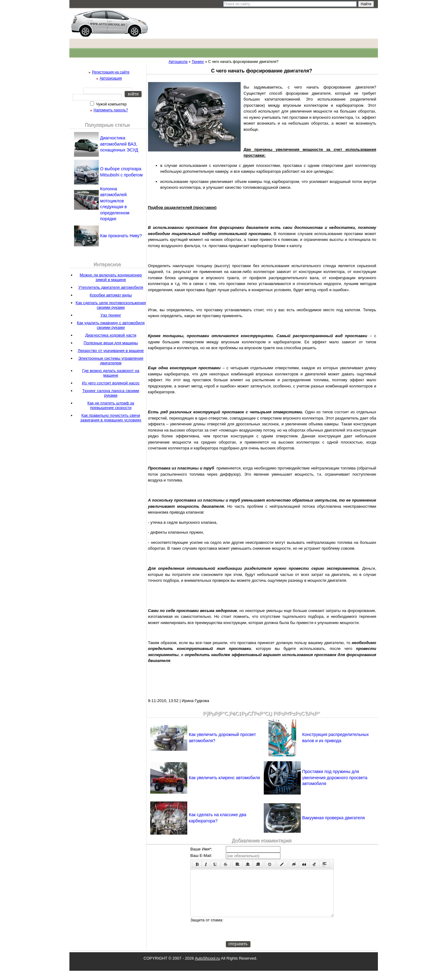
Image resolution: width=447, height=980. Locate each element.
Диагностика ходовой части (111, 335)
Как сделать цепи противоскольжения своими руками (111, 305)
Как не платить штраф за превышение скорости (111, 405)
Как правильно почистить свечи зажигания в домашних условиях (111, 418)
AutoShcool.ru (207, 968)
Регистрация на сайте (111, 72)
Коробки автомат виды (111, 295)
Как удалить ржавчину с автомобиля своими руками (111, 325)
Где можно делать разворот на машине (111, 373)
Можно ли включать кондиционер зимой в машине (111, 277)
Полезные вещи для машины (111, 343)
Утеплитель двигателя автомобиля (111, 287)
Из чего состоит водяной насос (111, 383)
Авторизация (111, 78)
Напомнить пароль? (111, 110)
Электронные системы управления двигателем (111, 361)
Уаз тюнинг (111, 315)
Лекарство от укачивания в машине (111, 351)
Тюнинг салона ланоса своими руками (111, 393)
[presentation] (273, 938)
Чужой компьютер (111, 104)
